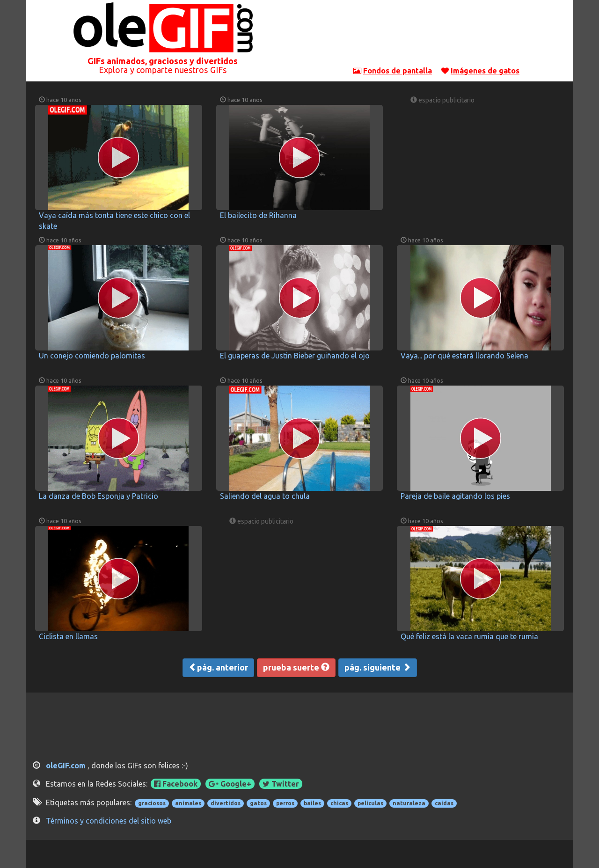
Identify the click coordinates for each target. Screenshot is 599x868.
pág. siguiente (378, 667)
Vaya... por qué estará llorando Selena (464, 356)
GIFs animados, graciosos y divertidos (163, 61)
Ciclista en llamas (68, 636)
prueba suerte (296, 667)
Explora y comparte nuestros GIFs (163, 70)
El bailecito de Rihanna (258, 215)
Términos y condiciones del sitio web (109, 821)
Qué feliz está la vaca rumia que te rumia (469, 636)
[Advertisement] (437, 35)
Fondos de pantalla (398, 71)
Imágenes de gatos (485, 71)
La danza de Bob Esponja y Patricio (99, 496)
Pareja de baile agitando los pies (455, 496)
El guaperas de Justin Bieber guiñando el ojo (295, 356)
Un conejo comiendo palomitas (92, 356)
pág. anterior (218, 667)
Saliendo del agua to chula (265, 496)
